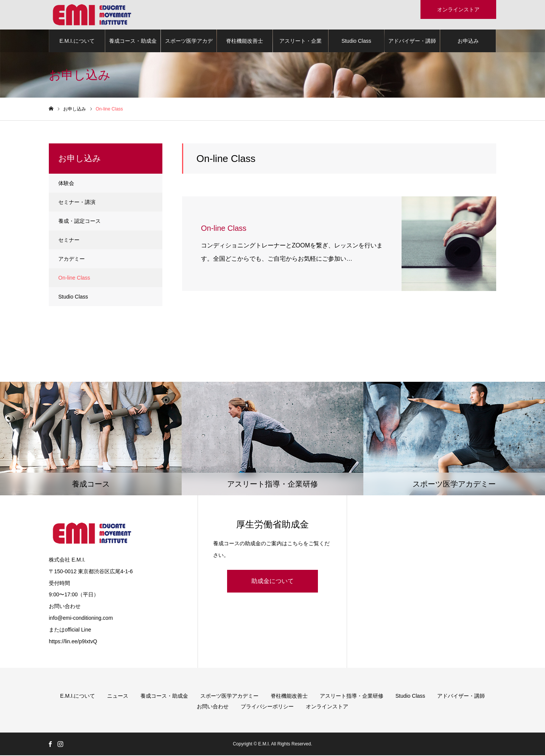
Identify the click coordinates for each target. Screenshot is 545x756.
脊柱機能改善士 (244, 42)
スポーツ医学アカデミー (189, 46)
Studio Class (356, 42)
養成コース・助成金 (133, 42)
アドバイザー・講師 (412, 42)
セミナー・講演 (77, 203)
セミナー (69, 241)
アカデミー (72, 260)
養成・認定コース (79, 222)
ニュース (118, 697)
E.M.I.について (77, 42)
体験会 (66, 184)
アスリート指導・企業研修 (352, 697)
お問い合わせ (213, 707)
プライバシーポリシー (267, 707)
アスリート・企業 (301, 42)
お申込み (468, 42)
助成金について (272, 582)
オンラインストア (327, 707)
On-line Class (74, 278)
